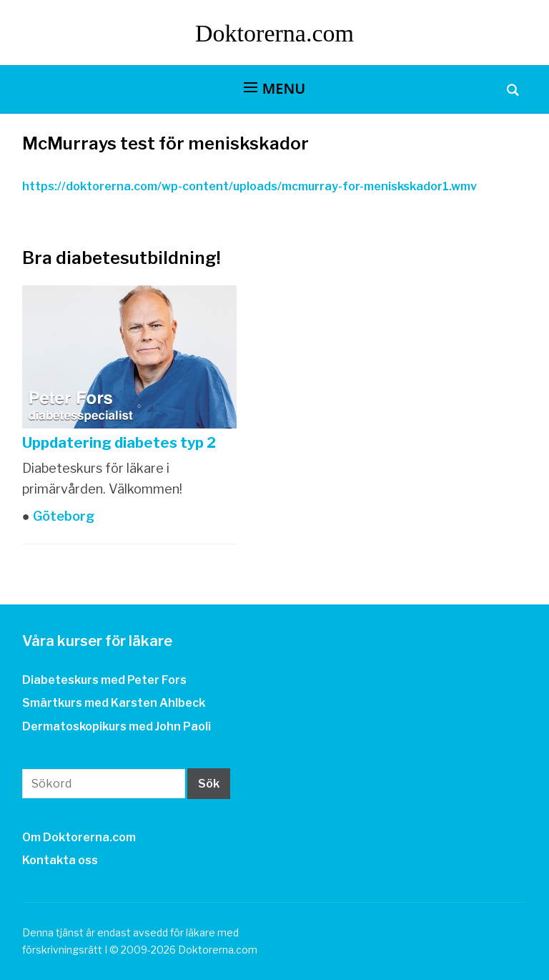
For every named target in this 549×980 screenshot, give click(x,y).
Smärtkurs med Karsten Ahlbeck (114, 703)
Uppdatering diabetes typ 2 (119, 443)
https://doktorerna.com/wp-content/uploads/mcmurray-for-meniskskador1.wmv (249, 186)
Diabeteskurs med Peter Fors (104, 680)
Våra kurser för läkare (97, 641)
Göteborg (62, 516)
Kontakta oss (60, 860)
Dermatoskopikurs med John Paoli (117, 726)
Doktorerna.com (274, 33)
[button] (275, 89)
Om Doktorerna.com (79, 837)
